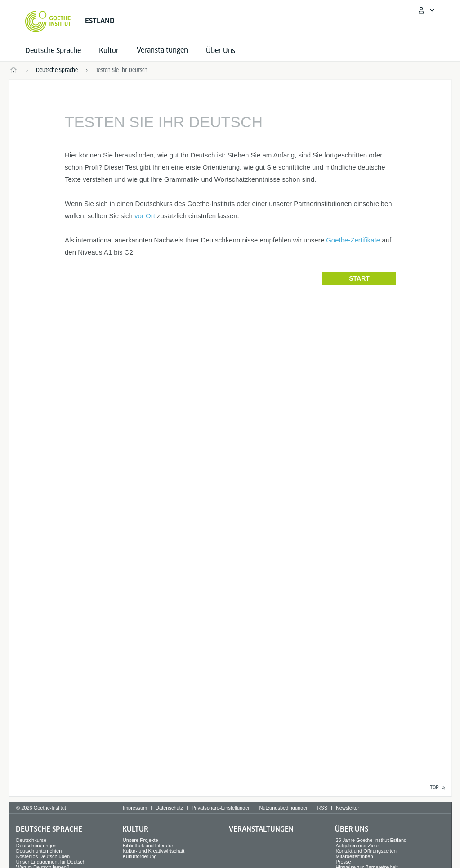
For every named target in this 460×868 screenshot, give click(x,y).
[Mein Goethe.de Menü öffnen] (426, 10)
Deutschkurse (31, 840)
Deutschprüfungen (36, 846)
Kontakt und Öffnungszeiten (366, 851)
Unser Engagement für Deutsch (51, 862)
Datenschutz (169, 808)
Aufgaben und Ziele (357, 846)
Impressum (135, 808)
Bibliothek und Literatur (148, 846)
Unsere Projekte (141, 840)
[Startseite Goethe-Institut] (48, 22)
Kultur (109, 51)
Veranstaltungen (261, 829)
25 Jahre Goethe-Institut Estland (371, 840)
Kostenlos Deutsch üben (43, 856)
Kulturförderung (140, 856)
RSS (322, 808)
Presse (343, 862)
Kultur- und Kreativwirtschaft (154, 851)
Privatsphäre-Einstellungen (221, 808)
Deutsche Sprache (53, 51)
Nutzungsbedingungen (284, 808)
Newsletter (348, 808)
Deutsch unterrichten (39, 851)
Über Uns (221, 51)
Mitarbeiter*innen (354, 856)
